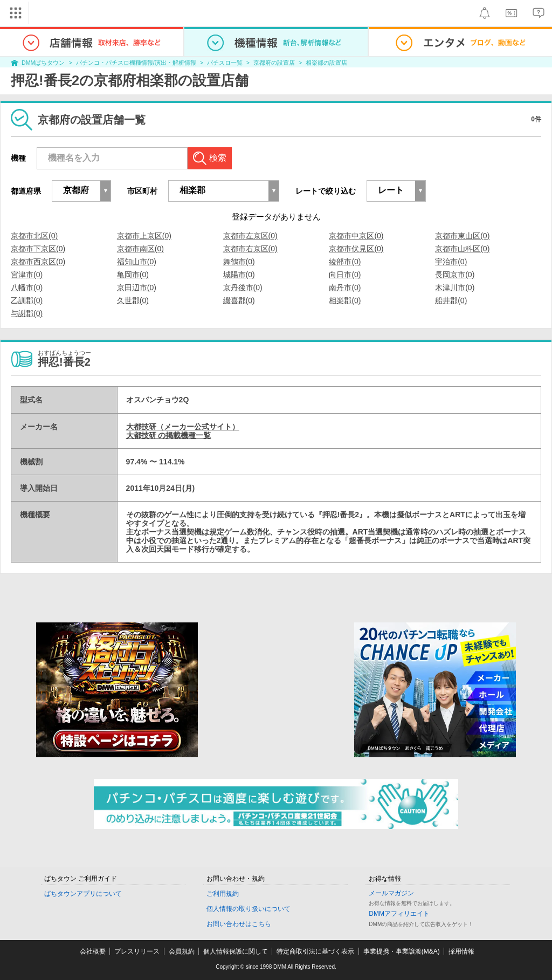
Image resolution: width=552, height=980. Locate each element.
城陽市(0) (239, 275)
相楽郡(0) (345, 300)
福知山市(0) (137, 262)
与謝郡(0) (27, 313)
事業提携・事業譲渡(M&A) (402, 951)
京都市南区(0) (140, 249)
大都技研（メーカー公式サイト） (183, 427)
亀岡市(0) (133, 275)
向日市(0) (345, 275)
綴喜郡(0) (239, 300)
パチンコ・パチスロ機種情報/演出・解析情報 (136, 63)
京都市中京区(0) (356, 236)
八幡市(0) (27, 287)
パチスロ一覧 (225, 63)
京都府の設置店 (274, 63)
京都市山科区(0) (462, 249)
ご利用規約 (223, 894)
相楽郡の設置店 (326, 63)
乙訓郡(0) (27, 300)
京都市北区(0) (34, 236)
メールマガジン (391, 893)
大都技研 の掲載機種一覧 (169, 435)
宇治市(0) (451, 262)
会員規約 (182, 951)
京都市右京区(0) (250, 249)
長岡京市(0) (455, 275)
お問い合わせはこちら (239, 924)
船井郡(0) (451, 300)
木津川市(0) (455, 287)
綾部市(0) (345, 262)
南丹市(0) (345, 287)
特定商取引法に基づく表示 (315, 951)
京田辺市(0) (137, 287)
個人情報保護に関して (236, 951)
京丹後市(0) (243, 287)
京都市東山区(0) (462, 236)
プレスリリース (137, 951)
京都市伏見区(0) (356, 249)
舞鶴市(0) (239, 262)
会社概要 (93, 951)
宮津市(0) (27, 275)
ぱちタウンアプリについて (83, 894)
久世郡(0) (133, 300)
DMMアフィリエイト (399, 914)
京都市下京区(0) (38, 249)
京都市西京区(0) (38, 262)
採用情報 (461, 951)
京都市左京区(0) (250, 236)
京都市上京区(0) (144, 236)
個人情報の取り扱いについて (249, 909)
